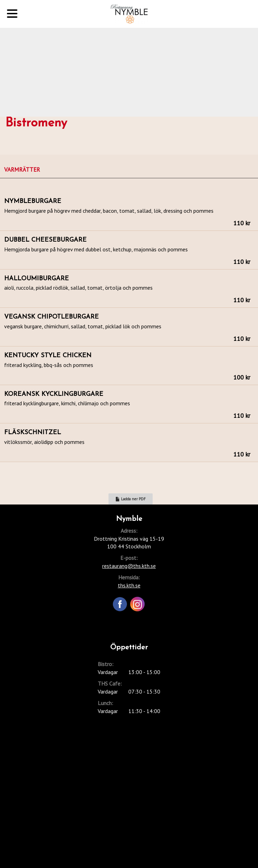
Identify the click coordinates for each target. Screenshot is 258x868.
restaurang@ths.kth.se (129, 566)
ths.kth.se (129, 585)
